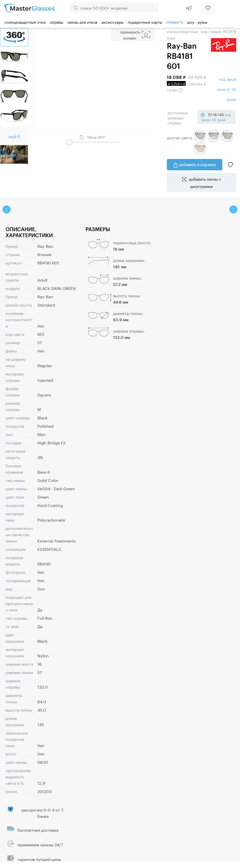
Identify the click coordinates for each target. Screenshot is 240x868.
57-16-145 (216, 117)
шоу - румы (197, 22)
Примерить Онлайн (130, 35)
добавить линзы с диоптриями (205, 182)
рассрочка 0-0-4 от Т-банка (43, 812)
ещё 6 (14, 136)
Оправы (57, 22)
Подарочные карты (145, 22)
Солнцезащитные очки (25, 22)
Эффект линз (14, 154)
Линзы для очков (82, 22)
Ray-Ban (45, 246)
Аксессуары (113, 22)
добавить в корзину (198, 165)
